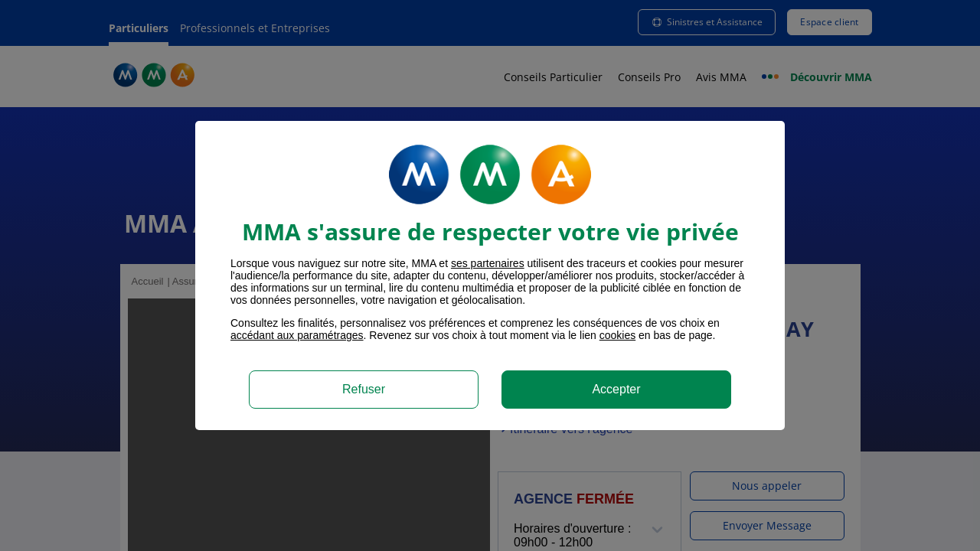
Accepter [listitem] (616, 389)
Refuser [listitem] (364, 389)
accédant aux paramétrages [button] (297, 335)
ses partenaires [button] (488, 263)
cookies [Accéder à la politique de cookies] (617, 335)
